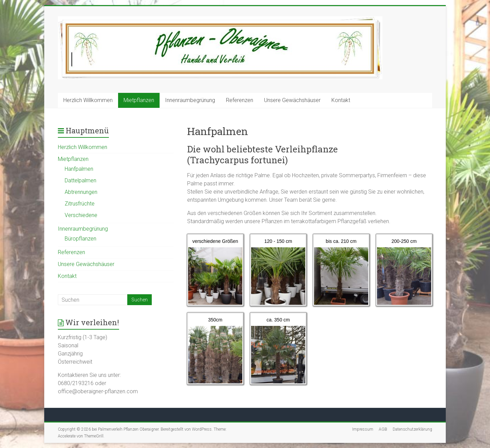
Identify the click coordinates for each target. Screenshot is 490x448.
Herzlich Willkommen (88, 100)
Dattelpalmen (80, 180)
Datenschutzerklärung (412, 429)
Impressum (363, 429)
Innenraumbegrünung (190, 100)
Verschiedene (81, 215)
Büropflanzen (80, 239)
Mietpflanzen (139, 100)
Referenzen (240, 100)
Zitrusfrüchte (80, 204)
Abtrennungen (81, 192)
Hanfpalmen (79, 169)
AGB (383, 429)
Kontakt (341, 100)
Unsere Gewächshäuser (292, 100)
